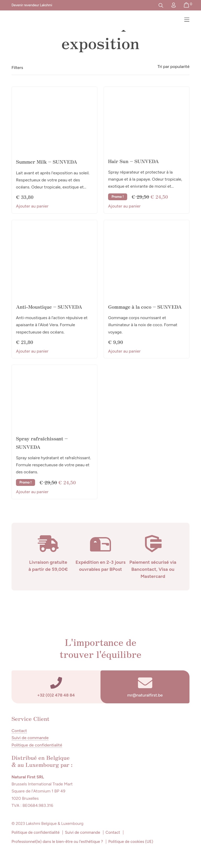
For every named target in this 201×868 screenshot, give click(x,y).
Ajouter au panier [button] (32, 206)
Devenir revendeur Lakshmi (32, 5)
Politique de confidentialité (37, 745)
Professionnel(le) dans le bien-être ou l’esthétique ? (57, 842)
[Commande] (159, 67)
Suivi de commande (30, 738)
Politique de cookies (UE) (131, 842)
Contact (19, 731)
